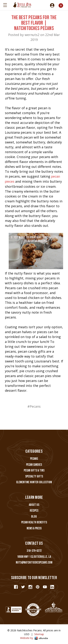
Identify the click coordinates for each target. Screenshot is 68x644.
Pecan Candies (34, 465)
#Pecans (34, 406)
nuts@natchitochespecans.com (34, 563)
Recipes (34, 511)
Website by (34, 638)
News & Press (34, 528)
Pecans (34, 459)
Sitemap (39, 634)
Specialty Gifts (34, 476)
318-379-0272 (34, 551)
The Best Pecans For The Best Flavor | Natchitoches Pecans (34, 23)
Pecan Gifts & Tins (34, 470)
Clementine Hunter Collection (34, 482)
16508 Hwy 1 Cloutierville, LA (34, 557)
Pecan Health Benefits (34, 522)
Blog (34, 517)
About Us (34, 505)
